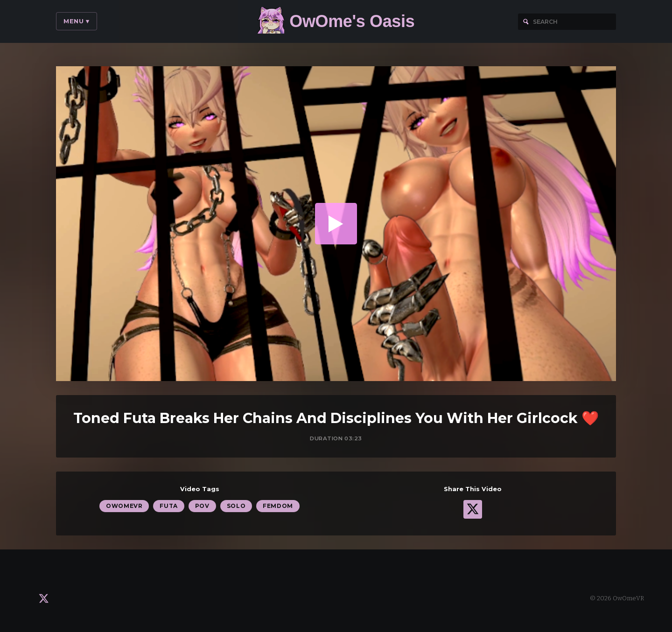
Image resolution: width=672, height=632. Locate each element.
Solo (236, 507)
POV (202, 507)
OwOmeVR (124, 507)
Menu (77, 21)
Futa (168, 507)
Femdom (278, 507)
